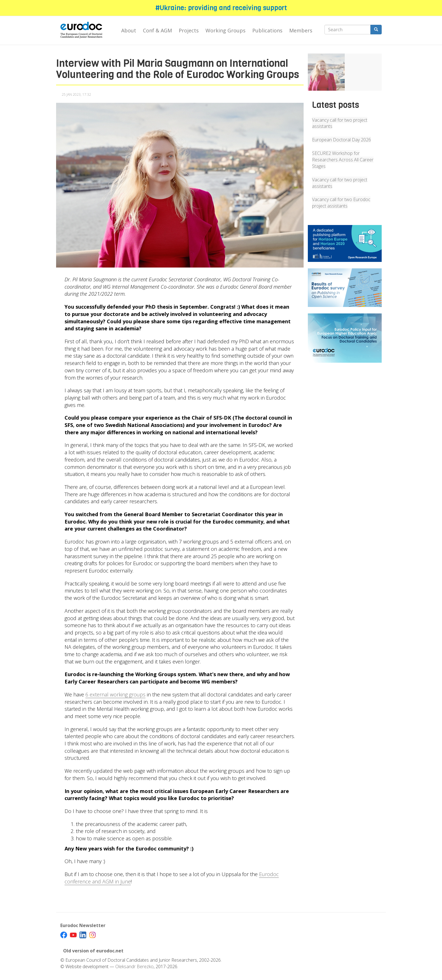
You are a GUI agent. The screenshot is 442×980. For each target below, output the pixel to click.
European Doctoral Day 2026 (342, 140)
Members (301, 30)
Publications (267, 30)
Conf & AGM (157, 30)
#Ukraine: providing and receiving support (221, 8)
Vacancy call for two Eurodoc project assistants (341, 203)
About (129, 30)
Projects (189, 30)
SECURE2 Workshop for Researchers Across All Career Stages (343, 160)
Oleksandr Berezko (134, 966)
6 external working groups (115, 694)
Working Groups (226, 30)
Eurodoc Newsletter (83, 925)
